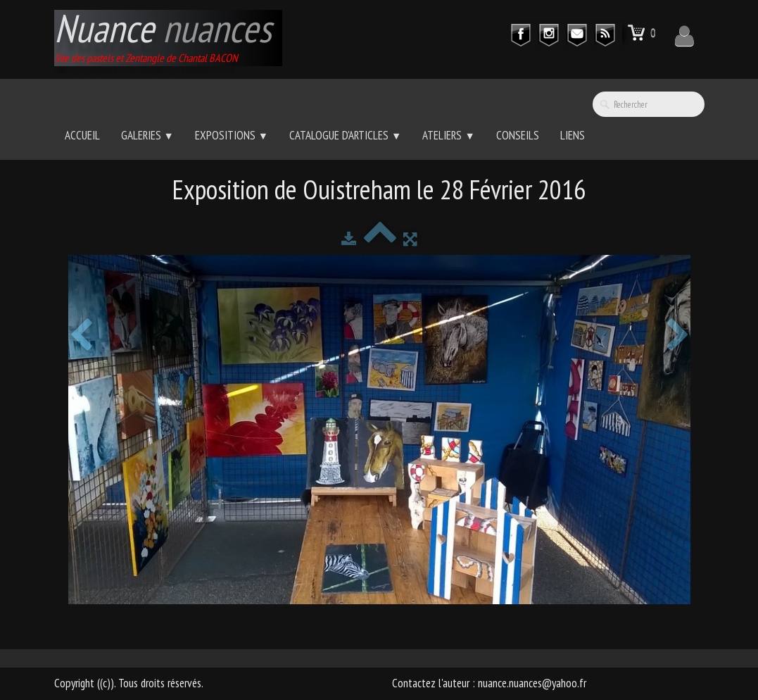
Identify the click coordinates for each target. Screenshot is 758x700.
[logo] (168, 38)
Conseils (518, 135)
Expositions (232, 135)
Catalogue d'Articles (345, 135)
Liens (573, 135)
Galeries (147, 135)
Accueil (82, 135)
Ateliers (448, 135)
